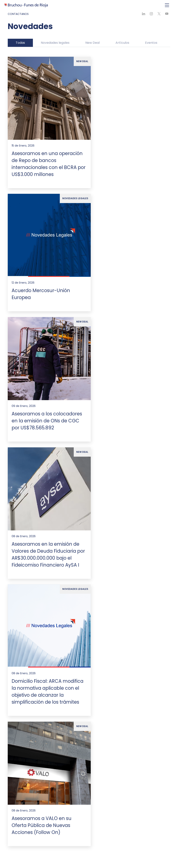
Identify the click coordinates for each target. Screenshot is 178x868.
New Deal (92, 43)
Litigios (16, 616)
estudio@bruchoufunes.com (27, 742)
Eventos (151, 43)
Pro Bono (18, 680)
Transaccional (21, 610)
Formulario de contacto (89, 765)
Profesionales (21, 642)
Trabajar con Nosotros (27, 674)
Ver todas (18, 623)
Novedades (19, 667)
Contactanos (18, 14)
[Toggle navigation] (167, 5)
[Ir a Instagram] (37, 854)
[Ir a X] (30, 854)
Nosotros (14, 564)
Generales (15, 660)
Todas (20, 43)
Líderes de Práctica (24, 648)
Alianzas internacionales (28, 584)
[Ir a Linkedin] (23, 854)
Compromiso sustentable (29, 571)
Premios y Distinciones (27, 578)
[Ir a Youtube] (44, 854)
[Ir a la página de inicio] (26, 514)
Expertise (14, 596)
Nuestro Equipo (19, 635)
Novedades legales (55, 43)
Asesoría (17, 603)
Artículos (122, 43)
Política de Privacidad (26, 687)
